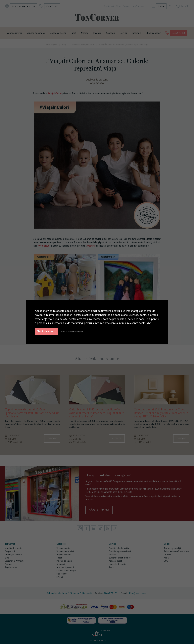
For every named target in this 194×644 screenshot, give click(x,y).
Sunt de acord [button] (46, 331)
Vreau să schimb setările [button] (72, 332)
